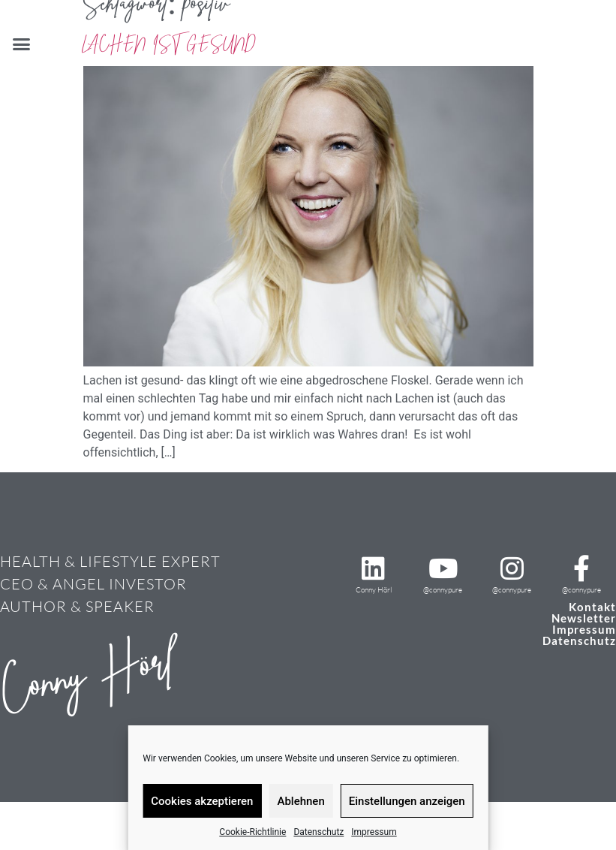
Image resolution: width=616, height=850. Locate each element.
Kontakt (592, 607)
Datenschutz (319, 832)
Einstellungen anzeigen (407, 801)
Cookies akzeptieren (202, 801)
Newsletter (584, 618)
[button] (22, 44)
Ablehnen (300, 801)
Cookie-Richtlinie (252, 832)
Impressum (374, 832)
